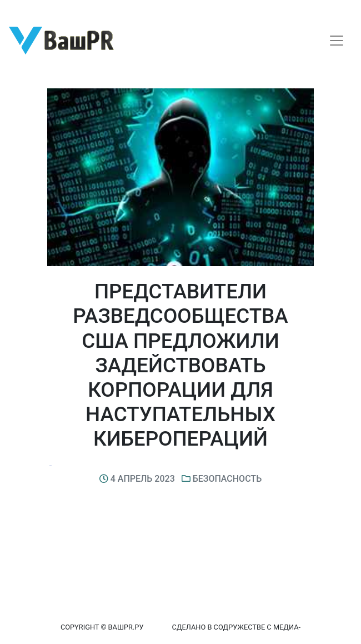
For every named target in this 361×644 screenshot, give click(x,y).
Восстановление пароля (110, 10)
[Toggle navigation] (337, 41)
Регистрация (30, 10)
